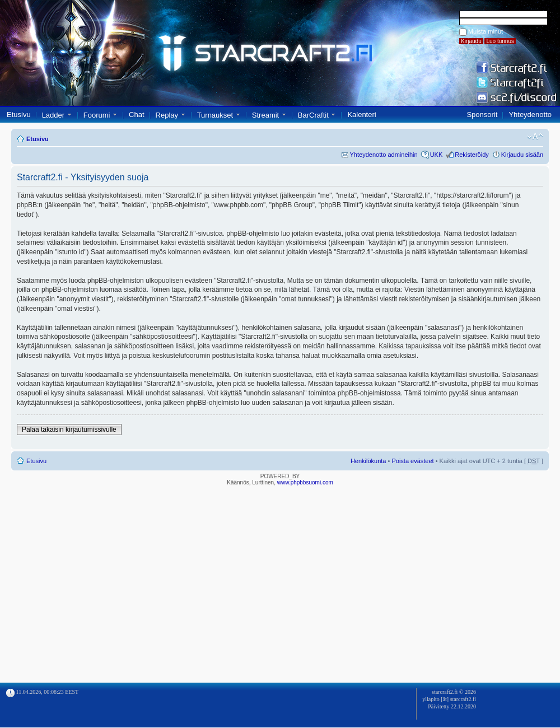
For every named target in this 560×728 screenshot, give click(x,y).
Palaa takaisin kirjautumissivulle (69, 430)
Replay (167, 115)
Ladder (53, 115)
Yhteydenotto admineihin (384, 155)
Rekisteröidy (472, 155)
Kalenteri (361, 115)
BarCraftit (313, 115)
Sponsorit (482, 115)
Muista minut (486, 31)
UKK (437, 155)
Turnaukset (215, 115)
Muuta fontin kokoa (535, 137)
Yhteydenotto (530, 115)
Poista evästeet (412, 461)
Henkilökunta (368, 461)
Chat (136, 115)
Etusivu (19, 115)
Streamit (265, 115)
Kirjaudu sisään (522, 155)
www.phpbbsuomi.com (305, 482)
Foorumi (97, 115)
